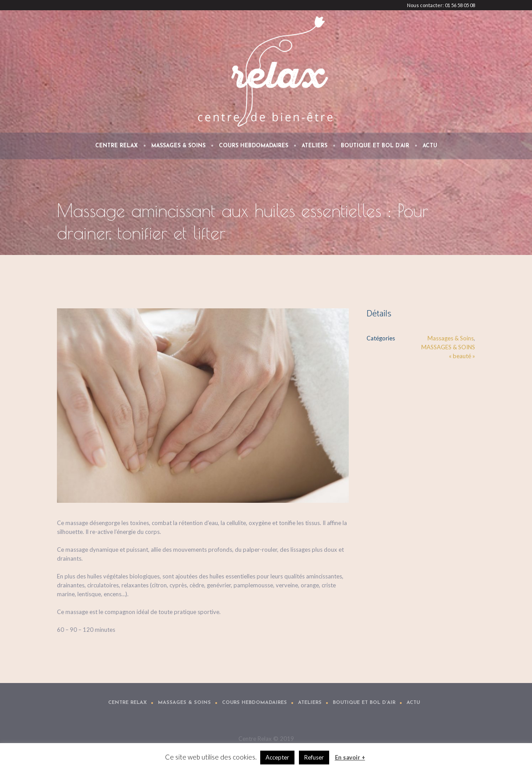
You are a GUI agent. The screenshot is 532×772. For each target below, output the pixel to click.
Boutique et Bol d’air (364, 703)
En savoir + (350, 757)
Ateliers (310, 703)
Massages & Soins (451, 338)
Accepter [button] (277, 757)
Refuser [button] (314, 757)
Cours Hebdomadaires (254, 703)
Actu (413, 703)
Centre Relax (127, 703)
